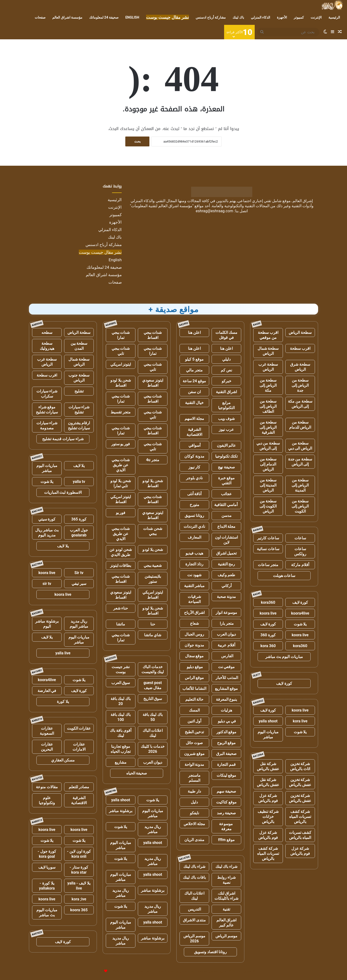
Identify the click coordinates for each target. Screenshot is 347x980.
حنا (153, 624)
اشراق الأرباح (194, 613)
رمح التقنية (227, 564)
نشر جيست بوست (121, 669)
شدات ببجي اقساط (153, 335)
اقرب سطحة (300, 348)
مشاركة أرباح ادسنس (211, 17)
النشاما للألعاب (194, 689)
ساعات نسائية (268, 549)
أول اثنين (194, 721)
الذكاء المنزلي (260, 17)
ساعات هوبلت (284, 576)
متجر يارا (227, 623)
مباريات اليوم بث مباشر (284, 657)
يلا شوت (300, 624)
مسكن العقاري (63, 760)
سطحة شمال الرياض (268, 351)
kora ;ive (79, 899)
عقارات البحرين (47, 747)
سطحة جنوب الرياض (79, 378)
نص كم (226, 370)
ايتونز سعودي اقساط (153, 383)
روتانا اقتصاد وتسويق (210, 952)
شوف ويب (227, 419)
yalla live (63, 653)
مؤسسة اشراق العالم (67, 17)
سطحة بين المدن (79, 346)
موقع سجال (194, 656)
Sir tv (79, 573)
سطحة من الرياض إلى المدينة (300, 485)
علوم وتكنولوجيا (47, 800)
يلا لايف (79, 466)
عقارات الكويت (79, 728)
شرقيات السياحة (194, 599)
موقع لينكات (227, 775)
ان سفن (194, 392)
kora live (300, 721)
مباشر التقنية (194, 586)
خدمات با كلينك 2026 (153, 749)
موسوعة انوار (226, 613)
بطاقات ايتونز (121, 565)
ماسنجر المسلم (194, 778)
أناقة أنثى (194, 494)
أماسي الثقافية (226, 505)
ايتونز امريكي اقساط (121, 499)
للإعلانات (98, 971)
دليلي (226, 359)
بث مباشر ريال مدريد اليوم (47, 533)
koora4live (300, 613)
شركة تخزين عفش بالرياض (300, 782)
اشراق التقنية (226, 392)
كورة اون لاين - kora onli (79, 854)
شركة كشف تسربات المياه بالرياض (300, 817)
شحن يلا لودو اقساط (121, 383)
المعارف (194, 537)
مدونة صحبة (227, 597)
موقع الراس (194, 678)
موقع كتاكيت (226, 802)
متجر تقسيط (121, 412)
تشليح (79, 391)
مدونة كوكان (194, 456)
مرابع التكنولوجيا (226, 405)
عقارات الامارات (79, 747)
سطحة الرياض (300, 332)
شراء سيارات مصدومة (47, 425)
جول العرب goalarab (79, 533)
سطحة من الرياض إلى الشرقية (268, 427)
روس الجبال (194, 634)
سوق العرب (121, 683)
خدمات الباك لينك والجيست (153, 669)
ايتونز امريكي (121, 364)
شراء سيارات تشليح (79, 410)
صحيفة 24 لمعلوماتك (104, 17)
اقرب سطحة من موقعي (268, 335)
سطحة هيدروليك (47, 346)
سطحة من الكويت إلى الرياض (268, 506)
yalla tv (79, 482)
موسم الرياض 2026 (194, 939)
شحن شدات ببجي (153, 531)
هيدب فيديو (194, 553)
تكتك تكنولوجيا (227, 456)
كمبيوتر (299, 17)
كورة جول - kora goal (47, 854)
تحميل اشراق (227, 553)
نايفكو (194, 813)
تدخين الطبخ (194, 732)
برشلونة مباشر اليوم (47, 624)
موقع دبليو (194, 667)
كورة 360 (268, 635)
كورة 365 (79, 519)
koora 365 (79, 910)
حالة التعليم (194, 699)
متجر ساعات (268, 565)
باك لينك (238, 17)
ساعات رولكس (300, 551)
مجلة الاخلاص (194, 824)
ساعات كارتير (268, 538)
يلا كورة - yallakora (47, 886)
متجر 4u (153, 460)
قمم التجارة (226, 764)
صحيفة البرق (226, 754)
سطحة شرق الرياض (300, 367)
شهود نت (194, 575)
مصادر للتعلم (79, 787)
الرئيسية (334, 17)
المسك (194, 710)
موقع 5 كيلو (194, 359)
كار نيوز (194, 467)
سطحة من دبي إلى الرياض (268, 446)
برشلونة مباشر (121, 811)
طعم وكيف (227, 575)
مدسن (227, 516)
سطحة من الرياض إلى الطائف (268, 406)
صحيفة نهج (226, 467)
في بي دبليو (226, 721)
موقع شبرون (194, 754)
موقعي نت (227, 667)
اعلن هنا (194, 332)
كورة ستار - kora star (79, 870)
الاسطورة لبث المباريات (63, 492)
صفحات (40, 17)
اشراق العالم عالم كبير (227, 923)
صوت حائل (194, 743)
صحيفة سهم (226, 791)
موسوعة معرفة (226, 826)
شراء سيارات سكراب (47, 394)
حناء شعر (121, 608)
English (132, 17)
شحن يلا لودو (153, 550)
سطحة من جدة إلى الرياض (300, 462)
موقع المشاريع (227, 689)
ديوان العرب (227, 634)
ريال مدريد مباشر (153, 829)
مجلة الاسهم (194, 419)
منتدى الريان (194, 840)
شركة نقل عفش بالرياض (268, 766)
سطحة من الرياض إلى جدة (300, 385)
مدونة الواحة (194, 764)
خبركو (227, 381)
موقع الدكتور (227, 732)
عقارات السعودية (47, 731)
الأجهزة (282, 17)
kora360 (268, 602)
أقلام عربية (226, 645)
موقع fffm (226, 840)
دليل (194, 802)
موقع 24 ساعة (194, 381)
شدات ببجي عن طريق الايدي (121, 465)
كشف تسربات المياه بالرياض (300, 835)
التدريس (194, 909)
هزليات (226, 710)
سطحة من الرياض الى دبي (300, 446)
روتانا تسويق (194, 516)
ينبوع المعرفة (227, 699)
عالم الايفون (227, 445)
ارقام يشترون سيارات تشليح (79, 425)
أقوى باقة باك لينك (121, 733)
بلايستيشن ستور (153, 579)
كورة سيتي (47, 519)
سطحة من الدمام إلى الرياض (268, 464)
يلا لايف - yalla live (79, 886)
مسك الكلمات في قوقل (227, 335)
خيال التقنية (194, 403)
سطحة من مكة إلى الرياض (300, 404)
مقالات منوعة (47, 787)
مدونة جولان (194, 645)
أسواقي (194, 445)
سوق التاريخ (153, 699)
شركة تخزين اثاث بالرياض (300, 766)
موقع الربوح (227, 743)
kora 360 (268, 646)
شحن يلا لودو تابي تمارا (121, 483)
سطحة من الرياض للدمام (300, 425)
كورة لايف (300, 602)
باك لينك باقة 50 (153, 717)
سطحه (47, 332)
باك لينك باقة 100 (121, 717)
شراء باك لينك (227, 867)
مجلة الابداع (227, 526)
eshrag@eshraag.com (214, 211)
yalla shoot (268, 721)
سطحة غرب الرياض (268, 367)
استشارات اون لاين (227, 540)
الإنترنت (316, 17)
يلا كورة (63, 702)
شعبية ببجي (153, 565)
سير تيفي (79, 584)
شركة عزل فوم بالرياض (268, 798)
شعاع (194, 623)
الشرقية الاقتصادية (194, 432)
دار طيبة (194, 791)
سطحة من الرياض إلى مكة (268, 385)
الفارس (227, 656)
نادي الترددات (194, 526)
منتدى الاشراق (194, 920)
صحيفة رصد (227, 813)
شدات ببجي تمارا (121, 335)
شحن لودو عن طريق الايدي (121, 552)
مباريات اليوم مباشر (268, 734)
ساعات (300, 538)
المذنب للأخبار (226, 678)
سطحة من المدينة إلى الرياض (268, 485)
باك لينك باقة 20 (121, 701)
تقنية (226, 909)
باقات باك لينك (194, 877)
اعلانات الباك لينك (194, 896)
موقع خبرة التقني (227, 480)
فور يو (121, 513)
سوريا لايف (47, 867)
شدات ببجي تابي (121, 351)
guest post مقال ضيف (153, 685)
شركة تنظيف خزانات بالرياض (268, 817)
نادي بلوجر (194, 478)
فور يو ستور (121, 444)
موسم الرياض (226, 936)
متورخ (194, 505)
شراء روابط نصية (226, 880)
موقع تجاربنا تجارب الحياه (121, 749)
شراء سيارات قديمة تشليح (63, 439)
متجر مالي (194, 370)
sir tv (47, 584)
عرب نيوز (226, 429)
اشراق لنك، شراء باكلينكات (226, 896)
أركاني (227, 586)
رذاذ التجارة (194, 564)
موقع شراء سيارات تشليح (47, 410)
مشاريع (121, 762)
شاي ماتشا (153, 635)
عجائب (226, 494)
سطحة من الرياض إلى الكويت (300, 506)
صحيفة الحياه (137, 773)
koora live (268, 613)
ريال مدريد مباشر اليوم (79, 624)
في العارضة (47, 691)
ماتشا (121, 624)
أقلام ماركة (300, 565)
